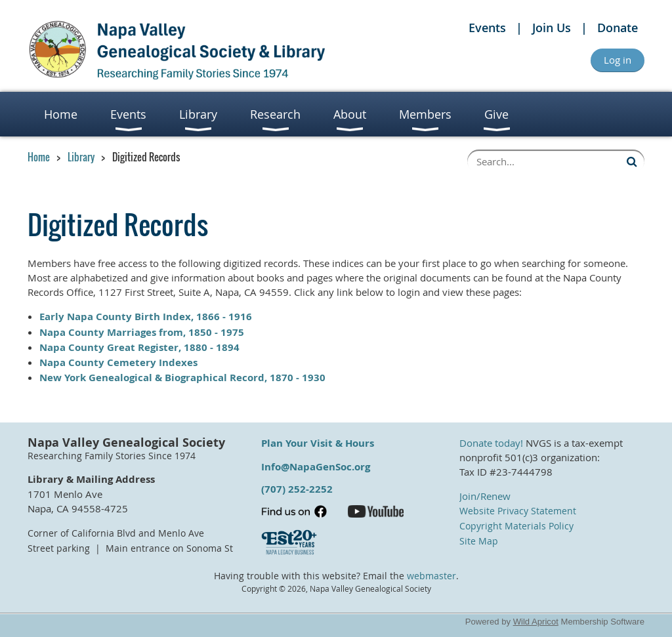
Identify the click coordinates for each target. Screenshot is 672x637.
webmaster (431, 576)
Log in (618, 60)
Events (487, 28)
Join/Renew (485, 496)
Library (81, 157)
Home (39, 157)
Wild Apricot (536, 622)
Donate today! (491, 443)
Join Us (552, 28)
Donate (618, 28)
